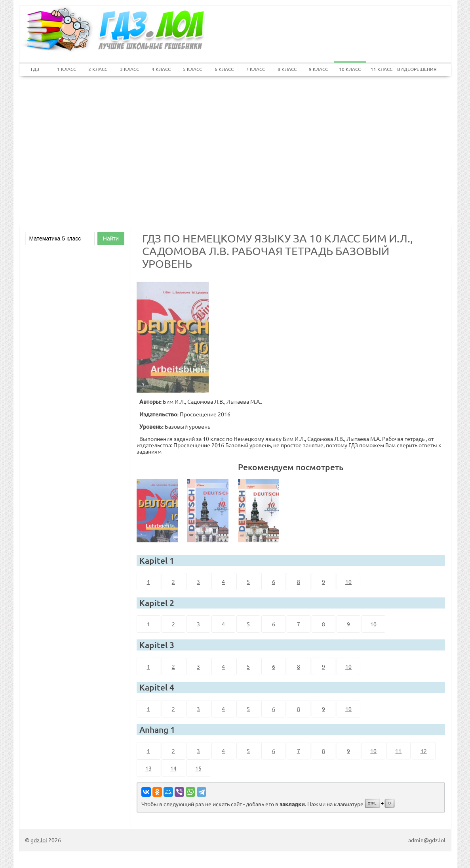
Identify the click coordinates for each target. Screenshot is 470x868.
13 (148, 768)
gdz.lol (39, 840)
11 (398, 751)
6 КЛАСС (224, 69)
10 (348, 582)
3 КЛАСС (129, 69)
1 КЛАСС (67, 69)
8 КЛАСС (287, 69)
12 (424, 751)
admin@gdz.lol (427, 840)
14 (173, 768)
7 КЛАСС (255, 69)
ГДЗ (35, 69)
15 (198, 768)
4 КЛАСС (161, 69)
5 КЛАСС (192, 69)
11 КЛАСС (382, 69)
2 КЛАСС (98, 69)
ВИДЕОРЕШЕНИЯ (413, 69)
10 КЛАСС (350, 69)
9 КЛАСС (318, 69)
